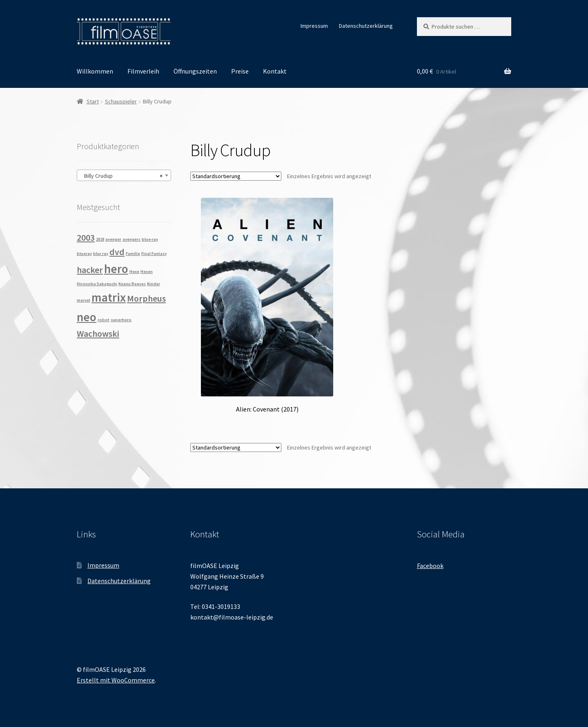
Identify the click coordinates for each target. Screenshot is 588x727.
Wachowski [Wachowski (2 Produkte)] (98, 333)
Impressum (314, 26)
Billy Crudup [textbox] (121, 176)
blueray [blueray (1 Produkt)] (84, 254)
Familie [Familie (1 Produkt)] (133, 254)
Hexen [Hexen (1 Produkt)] (147, 272)
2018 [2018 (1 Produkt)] (100, 239)
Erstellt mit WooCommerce (116, 680)
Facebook (430, 566)
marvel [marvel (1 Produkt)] (84, 300)
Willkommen (95, 71)
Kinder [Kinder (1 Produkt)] (154, 284)
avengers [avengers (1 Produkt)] (131, 239)
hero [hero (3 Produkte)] (116, 269)
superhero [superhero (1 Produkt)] (121, 320)
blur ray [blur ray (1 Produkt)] (101, 254)
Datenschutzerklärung (366, 26)
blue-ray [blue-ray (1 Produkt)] (150, 239)
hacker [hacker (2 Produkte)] (90, 270)
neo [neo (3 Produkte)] (87, 317)
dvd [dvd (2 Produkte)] (117, 252)
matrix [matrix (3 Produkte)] (109, 297)
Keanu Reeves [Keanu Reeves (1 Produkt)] (132, 284)
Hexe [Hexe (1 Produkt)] (134, 272)
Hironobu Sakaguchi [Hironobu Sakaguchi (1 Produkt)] (97, 284)
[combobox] (124, 175)
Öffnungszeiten (195, 71)
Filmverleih (143, 71)
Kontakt (275, 71)
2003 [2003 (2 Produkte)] (86, 237)
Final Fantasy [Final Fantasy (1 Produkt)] (154, 254)
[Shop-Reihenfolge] (236, 176)
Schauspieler (121, 101)
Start (93, 101)
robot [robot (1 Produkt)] (104, 320)
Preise (240, 71)
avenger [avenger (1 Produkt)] (113, 239)
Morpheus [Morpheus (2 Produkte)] (146, 298)
